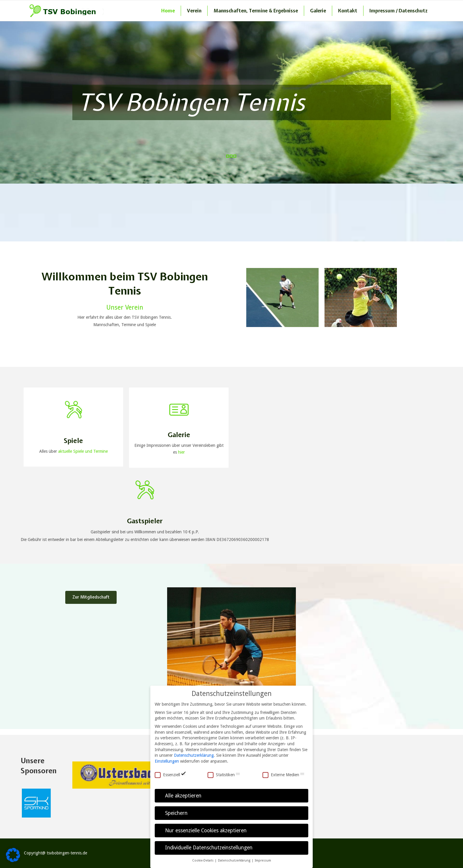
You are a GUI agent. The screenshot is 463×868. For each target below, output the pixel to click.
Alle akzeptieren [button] (183, 796)
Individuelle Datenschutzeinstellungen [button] (209, 848)
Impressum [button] (263, 860)
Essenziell (170, 775)
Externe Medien (283, 775)
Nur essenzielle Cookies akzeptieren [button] (206, 831)
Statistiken (224, 775)
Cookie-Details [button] (203, 860)
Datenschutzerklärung (194, 755)
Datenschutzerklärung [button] (235, 860)
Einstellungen (167, 761)
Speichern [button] (176, 813)
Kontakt (348, 11)
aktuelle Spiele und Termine (83, 451)
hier (181, 452)
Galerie (318, 11)
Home (168, 11)
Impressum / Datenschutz (398, 11)
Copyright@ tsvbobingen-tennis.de (56, 853)
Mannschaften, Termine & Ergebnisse (256, 11)
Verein (194, 11)
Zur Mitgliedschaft (91, 597)
